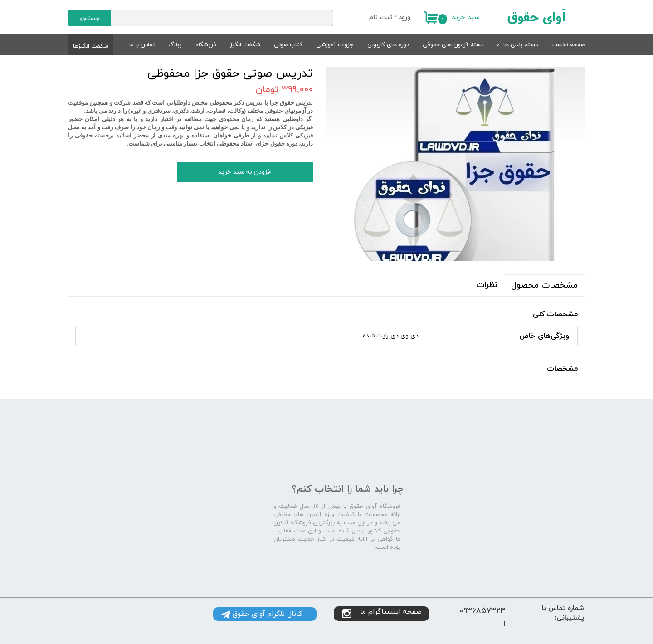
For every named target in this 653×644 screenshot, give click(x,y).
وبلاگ (175, 45)
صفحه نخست (568, 45)
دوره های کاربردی (388, 45)
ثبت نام (381, 17)
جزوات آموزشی (335, 45)
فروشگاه (206, 45)
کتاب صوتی (288, 45)
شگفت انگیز (245, 45)
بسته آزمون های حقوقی (453, 45)
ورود (404, 17)
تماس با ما (142, 45)
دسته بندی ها (521, 45)
